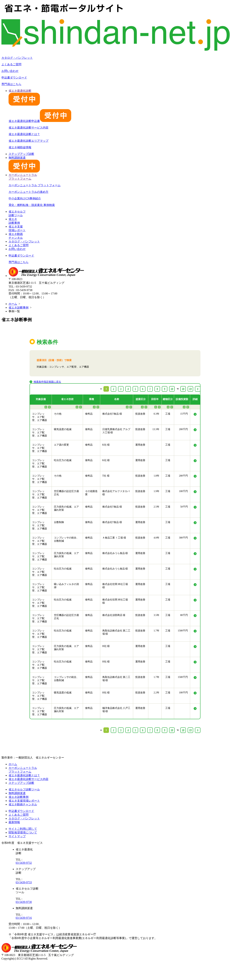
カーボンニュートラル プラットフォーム (35, 185)
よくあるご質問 (11, 64)
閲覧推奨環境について (23, 833)
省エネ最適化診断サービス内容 (28, 128)
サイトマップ (17, 836)
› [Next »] (198, 730)
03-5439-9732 (24, 863)
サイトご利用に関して (23, 829)
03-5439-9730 (24, 902)
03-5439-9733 (24, 882)
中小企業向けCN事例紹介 (25, 198)
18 (183, 730)
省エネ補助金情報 (20, 147)
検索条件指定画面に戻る (47, 382)
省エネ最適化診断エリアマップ (28, 141)
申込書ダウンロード (14, 78)
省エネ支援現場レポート (24, 801)
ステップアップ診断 (21, 154)
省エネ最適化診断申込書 (40, 121)
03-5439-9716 (24, 918)
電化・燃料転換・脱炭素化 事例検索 (32, 205)
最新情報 (14, 822)
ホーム (13, 304)
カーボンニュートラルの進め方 (28, 192)
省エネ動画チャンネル (23, 804)
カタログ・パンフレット (17, 58)
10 (172, 730)
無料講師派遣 (17, 793)
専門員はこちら (11, 84)
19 (190, 730)
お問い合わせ (10, 71)
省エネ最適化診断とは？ (24, 134)
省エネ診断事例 (19, 308)
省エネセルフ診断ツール (24, 789)
